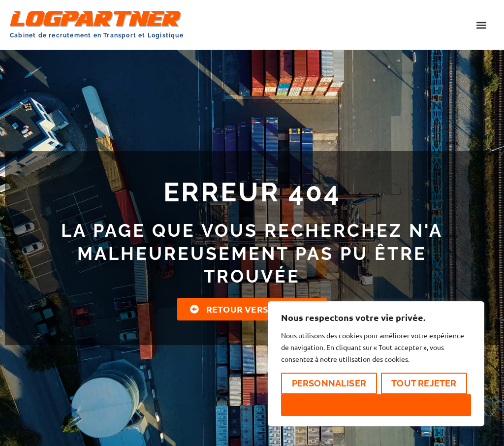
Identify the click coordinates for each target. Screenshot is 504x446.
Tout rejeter (424, 383)
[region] (376, 364)
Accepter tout (376, 405)
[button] (481, 25)
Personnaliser (329, 383)
